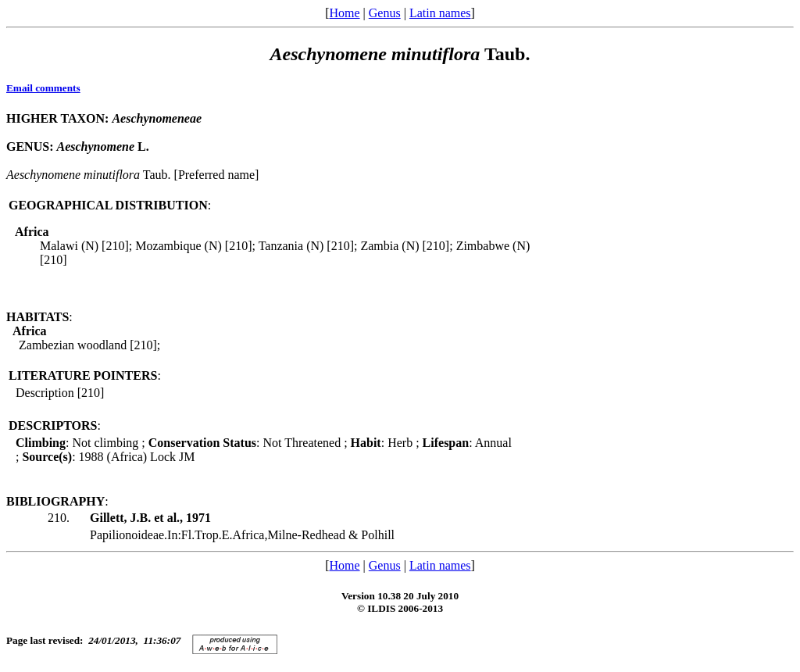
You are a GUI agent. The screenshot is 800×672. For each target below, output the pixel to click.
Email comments (43, 88)
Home (344, 13)
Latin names (440, 13)
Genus (385, 13)
